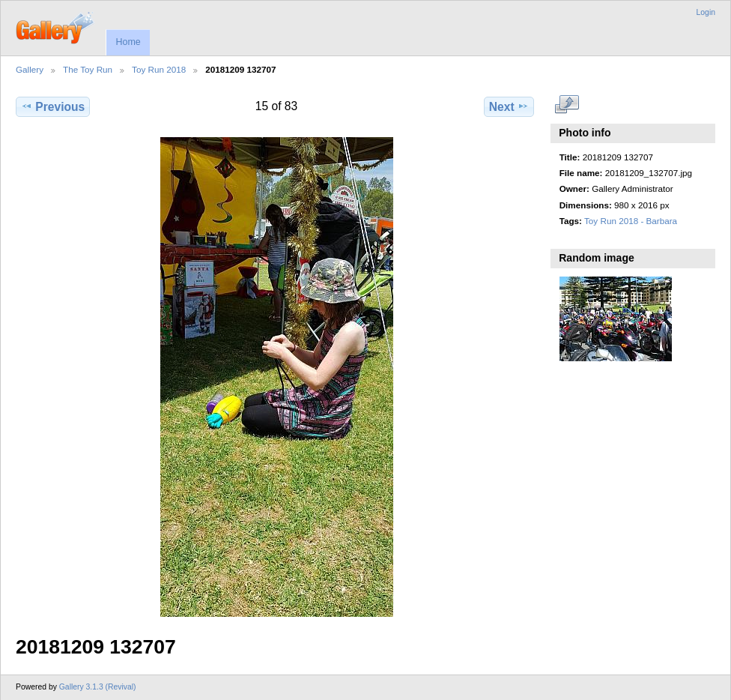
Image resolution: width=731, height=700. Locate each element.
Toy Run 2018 (159, 69)
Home (128, 42)
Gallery (30, 69)
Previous (53, 106)
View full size (567, 105)
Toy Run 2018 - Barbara (631, 221)
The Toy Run (88, 69)
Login (706, 12)
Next (509, 106)
